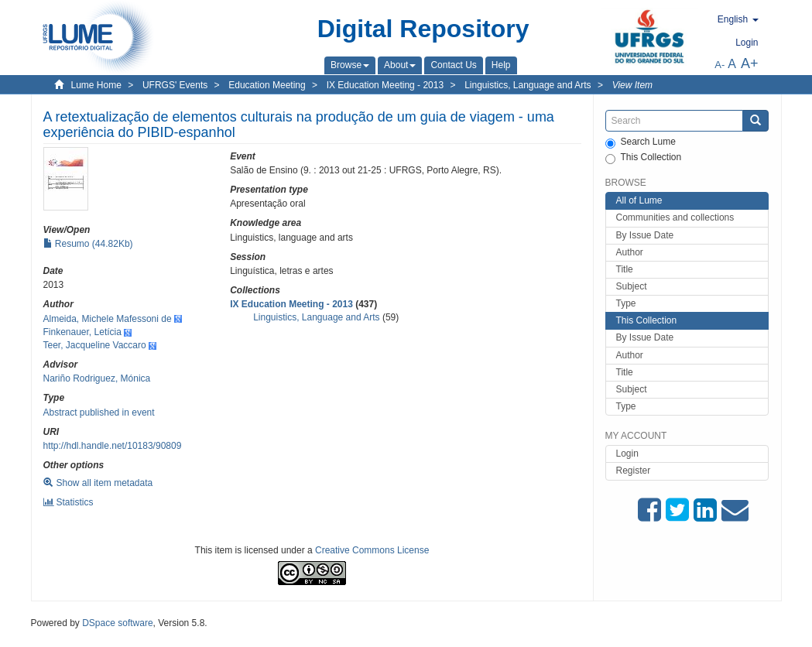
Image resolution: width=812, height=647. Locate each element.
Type (626, 303)
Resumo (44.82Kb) (88, 244)
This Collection (644, 158)
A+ (750, 63)
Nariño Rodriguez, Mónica (97, 378)
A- (719, 65)
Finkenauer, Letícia (82, 332)
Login (627, 454)
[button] (350, 65)
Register (634, 471)
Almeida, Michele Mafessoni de (108, 319)
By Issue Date (645, 235)
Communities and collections (675, 217)
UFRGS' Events (175, 85)
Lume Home (96, 85)
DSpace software (117, 623)
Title (625, 269)
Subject (632, 286)
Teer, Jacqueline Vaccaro (95, 345)
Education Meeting (267, 85)
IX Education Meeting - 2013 (385, 85)
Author (630, 252)
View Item (632, 85)
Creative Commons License (372, 550)
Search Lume (641, 142)
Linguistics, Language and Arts (528, 85)
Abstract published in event (99, 413)
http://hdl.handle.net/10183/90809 (113, 446)
